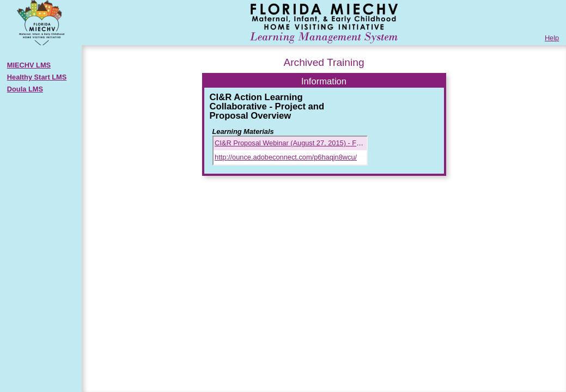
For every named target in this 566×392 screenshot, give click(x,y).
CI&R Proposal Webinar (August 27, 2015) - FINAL (293, 143)
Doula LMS (25, 89)
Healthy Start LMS (37, 77)
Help (552, 38)
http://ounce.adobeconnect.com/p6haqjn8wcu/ (286, 157)
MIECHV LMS (29, 65)
